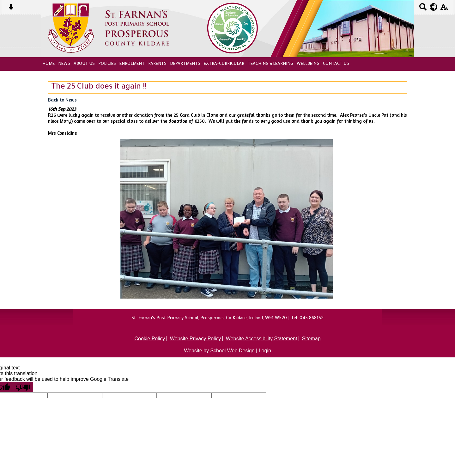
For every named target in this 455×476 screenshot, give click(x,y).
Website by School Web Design (219, 351)
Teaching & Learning (270, 64)
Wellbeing (308, 64)
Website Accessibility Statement (262, 339)
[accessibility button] (444, 9)
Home (49, 64)
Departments (185, 64)
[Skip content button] (11, 9)
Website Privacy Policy (196, 339)
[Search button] (423, 9)
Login (265, 351)
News (64, 64)
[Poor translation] (23, 387)
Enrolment (132, 64)
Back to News (62, 100)
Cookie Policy (150, 339)
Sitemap (311, 339)
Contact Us (336, 64)
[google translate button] (434, 7)
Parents (157, 64)
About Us (84, 64)
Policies (107, 64)
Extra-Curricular (224, 64)
